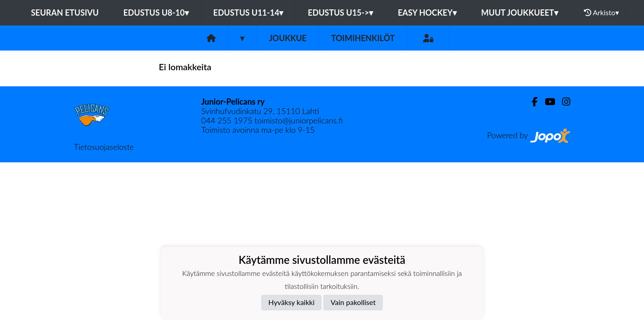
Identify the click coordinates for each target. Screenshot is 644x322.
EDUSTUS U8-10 (156, 13)
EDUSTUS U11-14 (248, 13)
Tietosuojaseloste (104, 147)
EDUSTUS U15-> (340, 13)
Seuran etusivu (65, 13)
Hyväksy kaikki (291, 302)
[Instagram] (563, 102)
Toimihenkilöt (363, 38)
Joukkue (288, 38)
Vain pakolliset (353, 302)
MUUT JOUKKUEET (520, 13)
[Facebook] (531, 102)
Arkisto (602, 13)
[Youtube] (546, 102)
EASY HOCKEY (427, 13)
